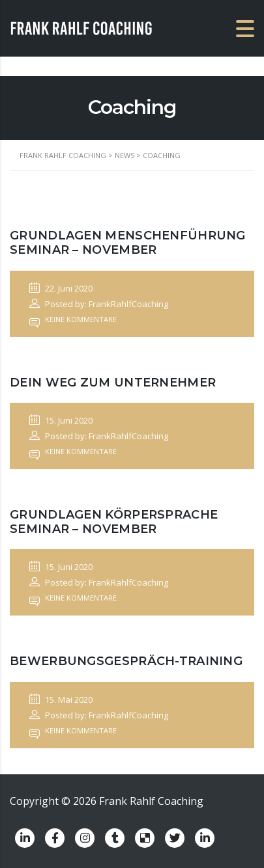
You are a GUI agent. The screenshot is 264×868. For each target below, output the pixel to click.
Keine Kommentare (73, 319)
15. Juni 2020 (61, 420)
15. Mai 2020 (61, 699)
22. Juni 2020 (61, 288)
